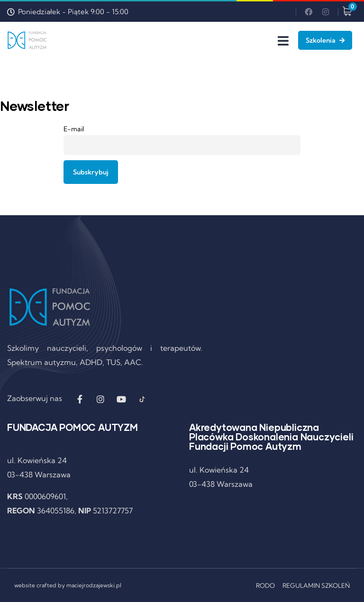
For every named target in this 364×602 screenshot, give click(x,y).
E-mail (74, 129)
